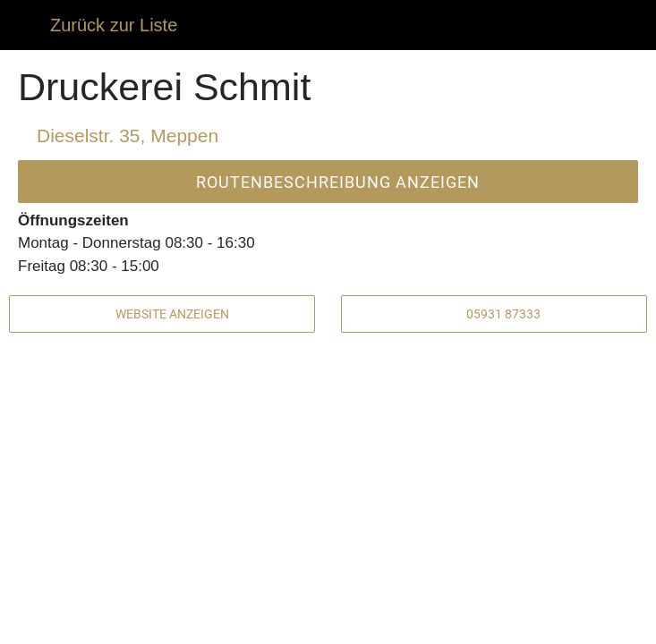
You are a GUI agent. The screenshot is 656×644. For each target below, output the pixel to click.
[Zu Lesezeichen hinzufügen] (537, 623)
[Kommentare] (119, 623)
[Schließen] (25, 25)
